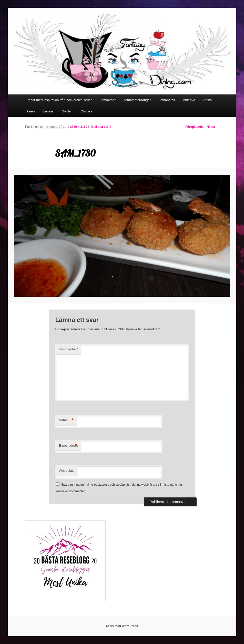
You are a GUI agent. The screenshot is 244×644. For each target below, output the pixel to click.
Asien (31, 111)
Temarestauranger (137, 100)
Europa (48, 111)
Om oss (87, 111)
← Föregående (192, 127)
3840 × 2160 (79, 127)
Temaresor (108, 100)
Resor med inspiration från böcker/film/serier (59, 100)
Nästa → (213, 127)
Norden (67, 111)
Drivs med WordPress (122, 626)
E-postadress (69, 446)
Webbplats (67, 471)
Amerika (189, 100)
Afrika (207, 100)
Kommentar (68, 349)
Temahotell (167, 100)
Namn (66, 420)
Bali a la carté (101, 127)
